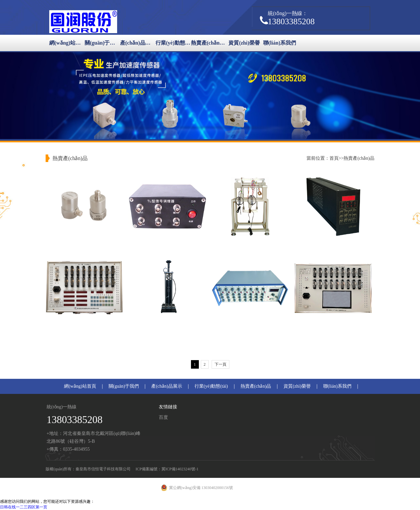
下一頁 (220, 364)
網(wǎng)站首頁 (67, 43)
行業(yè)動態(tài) (173, 43)
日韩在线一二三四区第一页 (24, 507)
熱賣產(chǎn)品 (209, 43)
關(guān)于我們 (102, 43)
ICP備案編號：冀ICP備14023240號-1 (167, 469)
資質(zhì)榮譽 (244, 43)
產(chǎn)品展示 (138, 43)
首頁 (334, 158)
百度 (163, 417)
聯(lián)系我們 (280, 43)
